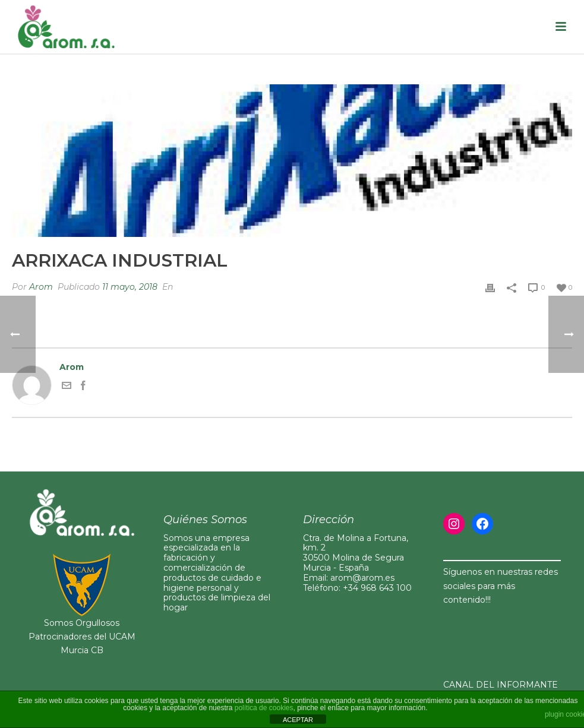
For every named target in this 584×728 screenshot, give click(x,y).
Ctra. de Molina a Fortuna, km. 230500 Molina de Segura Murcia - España (356, 553)
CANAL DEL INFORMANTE (501, 685)
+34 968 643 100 (377, 588)
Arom (41, 287)
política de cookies (264, 708)
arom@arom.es (362, 578)
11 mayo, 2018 (130, 287)
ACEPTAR (298, 720)
